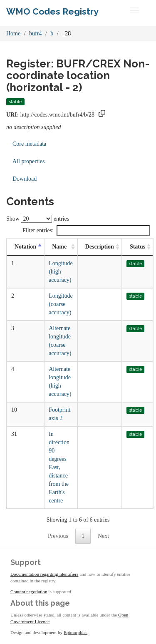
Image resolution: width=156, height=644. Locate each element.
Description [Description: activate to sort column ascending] (100, 247)
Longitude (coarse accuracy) (61, 304)
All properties (28, 161)
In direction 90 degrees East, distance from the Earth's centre (59, 467)
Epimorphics (76, 632)
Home (13, 34)
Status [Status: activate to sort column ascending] (137, 247)
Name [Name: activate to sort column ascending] (59, 247)
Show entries (38, 219)
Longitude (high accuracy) (61, 272)
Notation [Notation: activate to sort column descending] (25, 247)
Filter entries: (86, 231)
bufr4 (35, 34)
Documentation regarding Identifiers (44, 574)
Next (103, 536)
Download (25, 179)
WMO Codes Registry (52, 11)
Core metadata (29, 144)
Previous (58, 536)
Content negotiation (29, 592)
